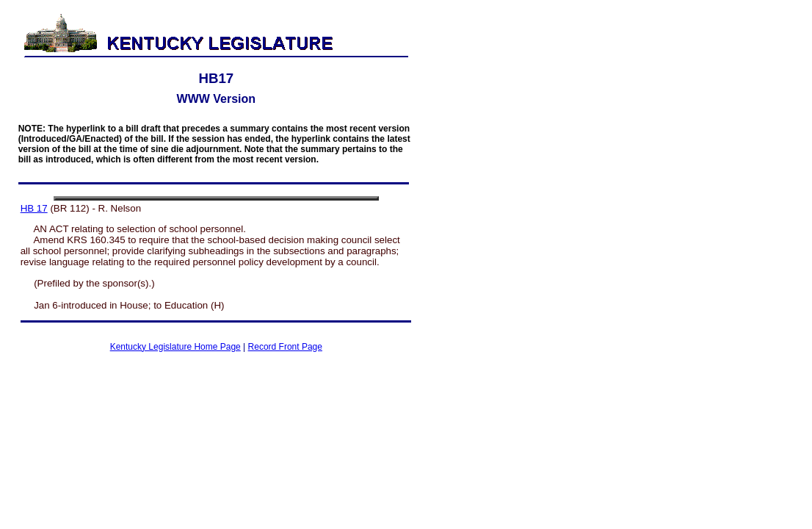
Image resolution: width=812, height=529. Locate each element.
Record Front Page (285, 347)
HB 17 (34, 208)
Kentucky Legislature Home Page (175, 347)
